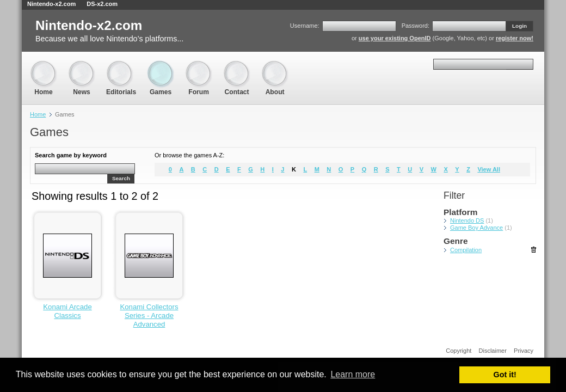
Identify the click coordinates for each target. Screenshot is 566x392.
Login (519, 26)
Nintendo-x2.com (51, 4)
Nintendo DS (467, 220)
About (275, 66)
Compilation (466, 250)
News (82, 66)
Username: (305, 26)
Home (44, 66)
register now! (515, 38)
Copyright (459, 351)
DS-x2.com (102, 4)
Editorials (121, 66)
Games (161, 66)
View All (489, 169)
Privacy (524, 351)
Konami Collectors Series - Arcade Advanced (149, 316)
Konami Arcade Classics (67, 311)
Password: (416, 26)
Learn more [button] (353, 374)
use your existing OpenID (395, 38)
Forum (199, 66)
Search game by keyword (71, 155)
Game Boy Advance (476, 228)
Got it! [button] (505, 375)
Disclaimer (493, 351)
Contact (237, 66)
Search (121, 178)
